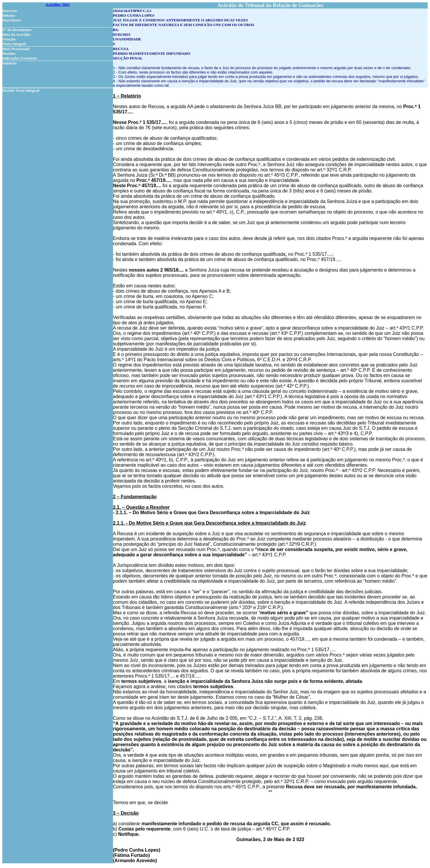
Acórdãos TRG (58, 5)
